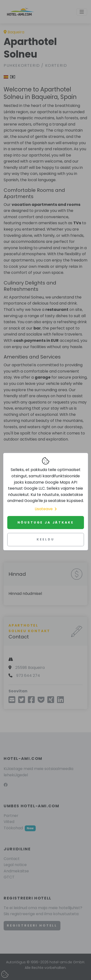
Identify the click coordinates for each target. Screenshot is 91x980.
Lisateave (46, 509)
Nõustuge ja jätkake (46, 522)
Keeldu (45, 539)
